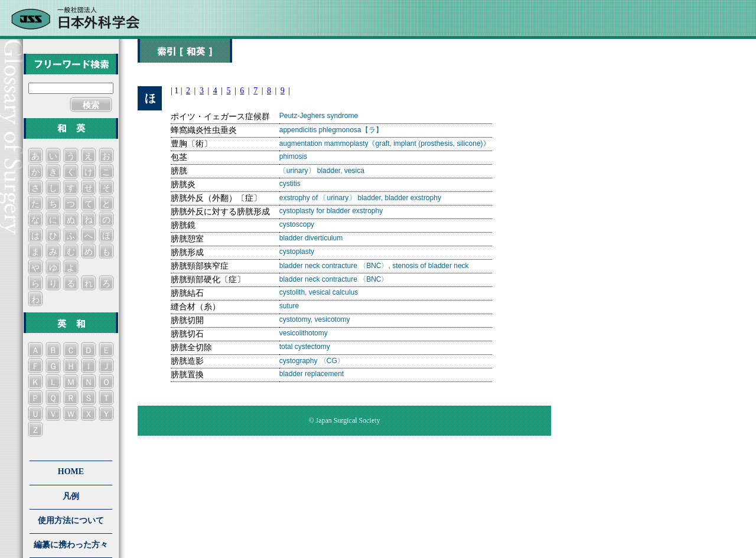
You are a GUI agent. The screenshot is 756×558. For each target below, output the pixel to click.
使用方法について (71, 521)
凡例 (71, 496)
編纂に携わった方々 (71, 545)
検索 (91, 105)
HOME (71, 471)
